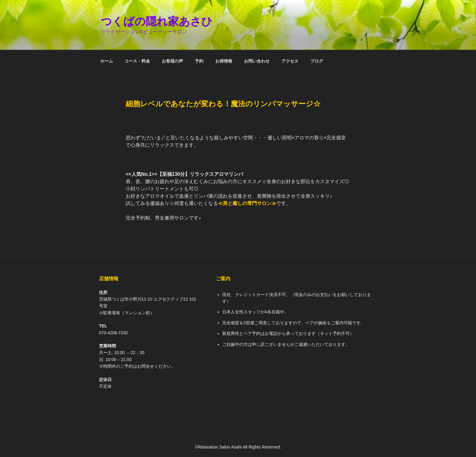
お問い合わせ (257, 61)
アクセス (290, 61)
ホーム (107, 61)
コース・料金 (137, 61)
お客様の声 (172, 61)
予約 (199, 61)
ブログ (317, 61)
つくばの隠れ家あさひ (157, 21)
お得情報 (224, 61)
